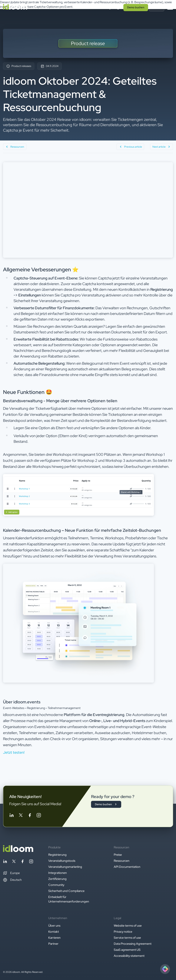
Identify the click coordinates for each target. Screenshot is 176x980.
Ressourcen (122, 861)
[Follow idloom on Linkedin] (12, 816)
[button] (11, 873)
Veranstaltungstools (62, 861)
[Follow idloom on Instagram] (39, 816)
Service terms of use (127, 938)
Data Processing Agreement (133, 944)
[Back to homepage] (18, 851)
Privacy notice (123, 932)
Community (56, 885)
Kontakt (54, 932)
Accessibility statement (129, 956)
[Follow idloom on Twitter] (21, 816)
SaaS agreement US (127, 950)
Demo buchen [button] (136, 7)
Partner (53, 944)
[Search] (108, 8)
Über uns (54, 926)
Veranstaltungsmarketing (65, 867)
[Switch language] (118, 8)
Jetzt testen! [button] (14, 752)
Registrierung (57, 855)
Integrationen (58, 873)
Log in (157, 7)
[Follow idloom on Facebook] (30, 816)
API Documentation (127, 867)
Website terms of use (128, 926)
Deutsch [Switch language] (12, 880)
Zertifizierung (57, 879)
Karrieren (54, 938)
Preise (118, 855)
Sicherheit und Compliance (66, 891)
